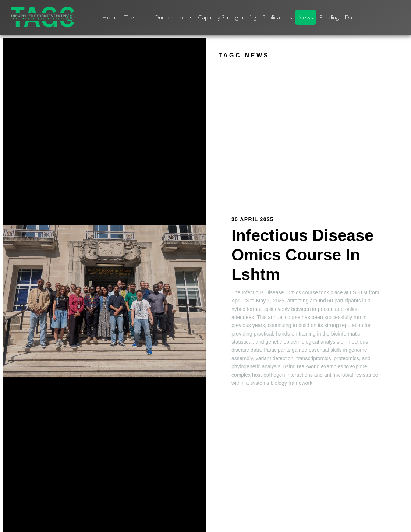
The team (136, 17)
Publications (277, 17)
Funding (329, 17)
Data (351, 17)
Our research (171, 17)
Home (110, 17)
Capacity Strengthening (227, 17)
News (306, 17)
